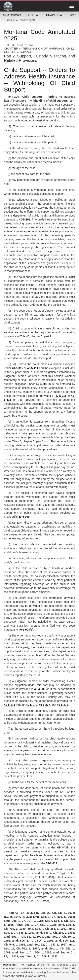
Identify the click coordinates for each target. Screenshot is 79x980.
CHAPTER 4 (54, 15)
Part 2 (72, 15)
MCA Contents (12, 15)
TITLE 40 (34, 15)
